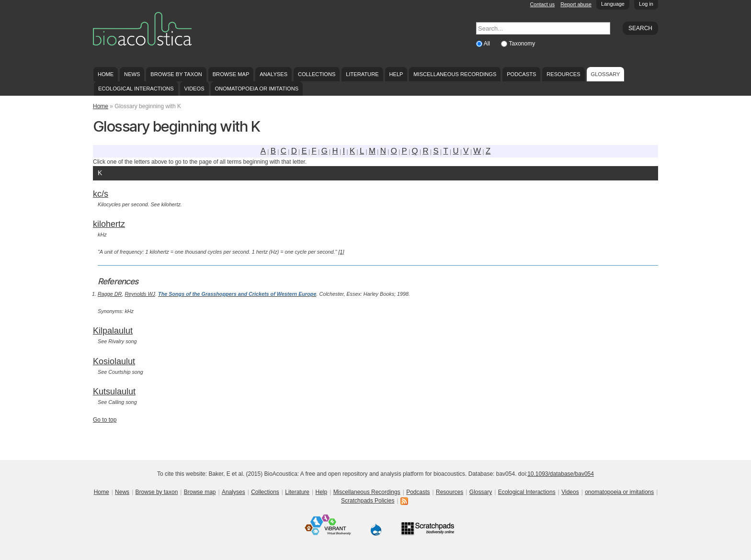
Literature (362, 74)
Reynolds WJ (140, 294)
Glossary (606, 74)
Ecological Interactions (136, 89)
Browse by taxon (176, 74)
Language (613, 4)
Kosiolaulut (114, 361)
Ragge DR (110, 294)
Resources (563, 74)
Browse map (231, 74)
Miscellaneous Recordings (455, 74)
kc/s (101, 194)
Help (396, 74)
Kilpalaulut (113, 331)
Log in (646, 4)
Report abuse (576, 4)
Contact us (543, 4)
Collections (317, 74)
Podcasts (521, 74)
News (132, 74)
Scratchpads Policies (368, 501)
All (488, 44)
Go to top (105, 420)
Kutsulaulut (114, 392)
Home (106, 74)
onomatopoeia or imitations (256, 89)
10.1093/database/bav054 (561, 474)
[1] (341, 252)
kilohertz (109, 224)
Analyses (273, 74)
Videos (194, 89)
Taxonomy (522, 44)
